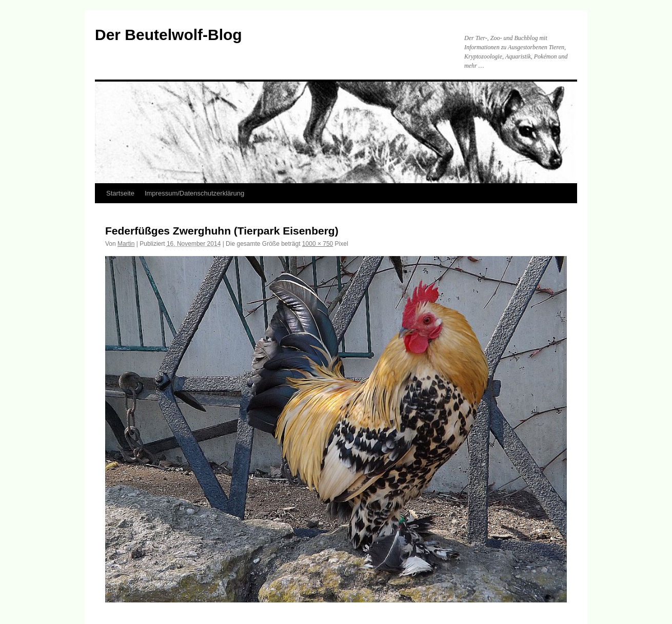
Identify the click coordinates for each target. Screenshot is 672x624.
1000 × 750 (318, 244)
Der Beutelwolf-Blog (169, 35)
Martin (126, 244)
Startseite (120, 193)
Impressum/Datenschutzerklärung (194, 193)
